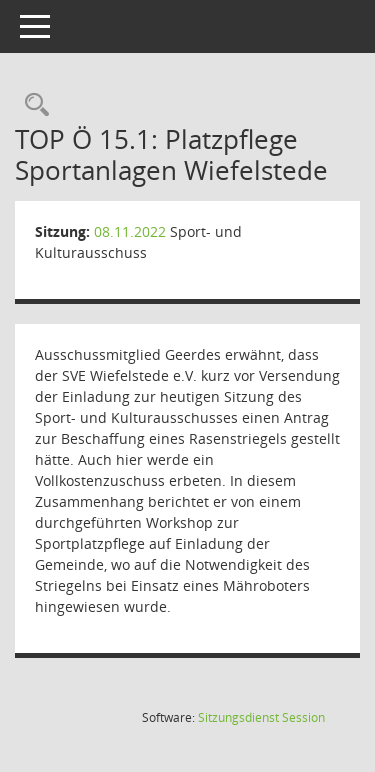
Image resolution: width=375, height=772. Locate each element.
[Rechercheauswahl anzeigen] (32, 105)
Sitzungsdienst (261, 717)
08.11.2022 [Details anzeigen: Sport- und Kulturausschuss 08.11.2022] (130, 231)
